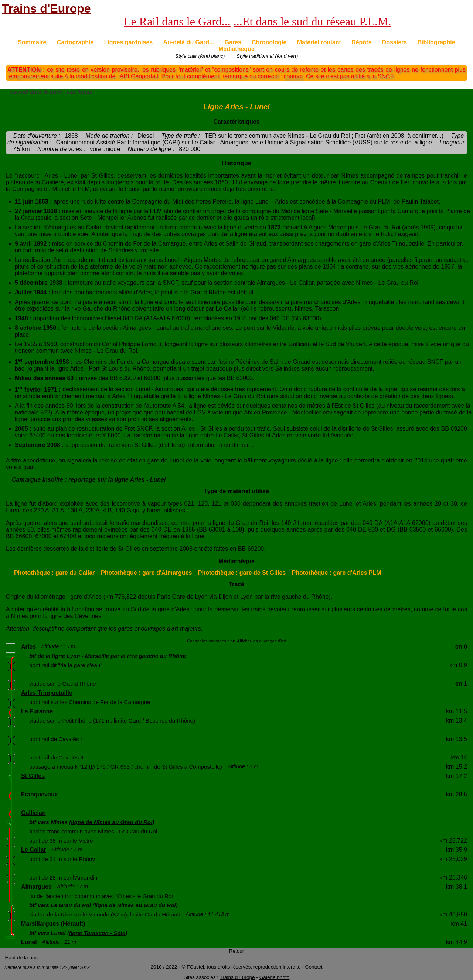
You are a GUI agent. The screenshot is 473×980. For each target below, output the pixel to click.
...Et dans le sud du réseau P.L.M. (312, 21)
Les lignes (79, 92)
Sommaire (32, 42)
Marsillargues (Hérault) (53, 924)
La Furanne (37, 711)
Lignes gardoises (129, 42)
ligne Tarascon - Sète (97, 933)
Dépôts (361, 42)
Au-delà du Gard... (188, 42)
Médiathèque (236, 49)
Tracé (236, 584)
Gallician (33, 813)
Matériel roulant (319, 42)
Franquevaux (40, 794)
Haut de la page (23, 958)
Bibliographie (436, 42)
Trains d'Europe (46, 8)
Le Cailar (34, 850)
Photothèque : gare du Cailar (55, 573)
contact (293, 76)
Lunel (29, 942)
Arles (28, 647)
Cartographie (75, 42)
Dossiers (395, 42)
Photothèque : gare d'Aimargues (147, 573)
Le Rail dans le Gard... (177, 21)
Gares (233, 42)
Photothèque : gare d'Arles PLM (337, 573)
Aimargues (36, 887)
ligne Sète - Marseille (329, 211)
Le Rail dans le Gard (36, 92)
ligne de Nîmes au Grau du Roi (112, 822)
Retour (237, 951)
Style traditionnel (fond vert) (267, 56)
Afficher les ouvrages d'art (261, 641)
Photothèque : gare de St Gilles (242, 573)
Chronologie (269, 42)
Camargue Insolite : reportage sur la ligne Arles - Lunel (89, 480)
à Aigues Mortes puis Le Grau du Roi (352, 227)
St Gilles (33, 776)
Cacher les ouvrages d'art (211, 641)
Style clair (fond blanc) (200, 56)
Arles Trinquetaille (47, 693)
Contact (314, 967)
